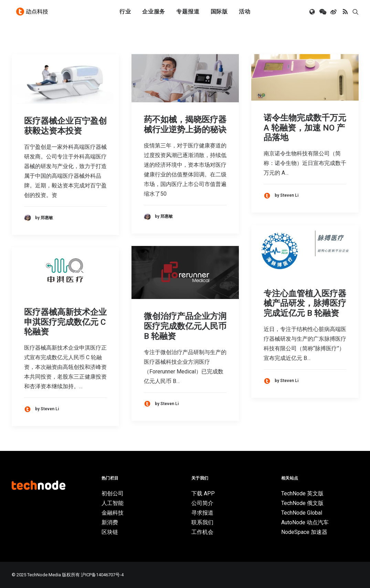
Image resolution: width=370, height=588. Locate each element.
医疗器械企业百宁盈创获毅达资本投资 (65, 126)
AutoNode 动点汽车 (305, 522)
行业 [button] (125, 15)
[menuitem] (125, 15)
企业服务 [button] (154, 15)
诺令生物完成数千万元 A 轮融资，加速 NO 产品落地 (305, 128)
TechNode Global (302, 513)
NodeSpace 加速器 (304, 532)
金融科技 (113, 513)
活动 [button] (245, 15)
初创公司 (113, 493)
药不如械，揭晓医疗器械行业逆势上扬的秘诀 (185, 125)
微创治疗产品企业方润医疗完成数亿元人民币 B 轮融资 (185, 326)
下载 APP (203, 493)
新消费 (110, 522)
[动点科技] (34, 15)
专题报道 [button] (188, 15)
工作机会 (202, 532)
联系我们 (202, 522)
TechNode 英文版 (302, 493)
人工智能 (113, 503)
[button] (313, 15)
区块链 (110, 532)
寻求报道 (202, 513)
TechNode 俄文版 (302, 503)
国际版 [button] (219, 15)
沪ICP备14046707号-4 (102, 575)
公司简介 (202, 503)
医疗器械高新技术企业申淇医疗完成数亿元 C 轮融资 (65, 322)
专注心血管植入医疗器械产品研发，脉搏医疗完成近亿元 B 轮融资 (305, 303)
